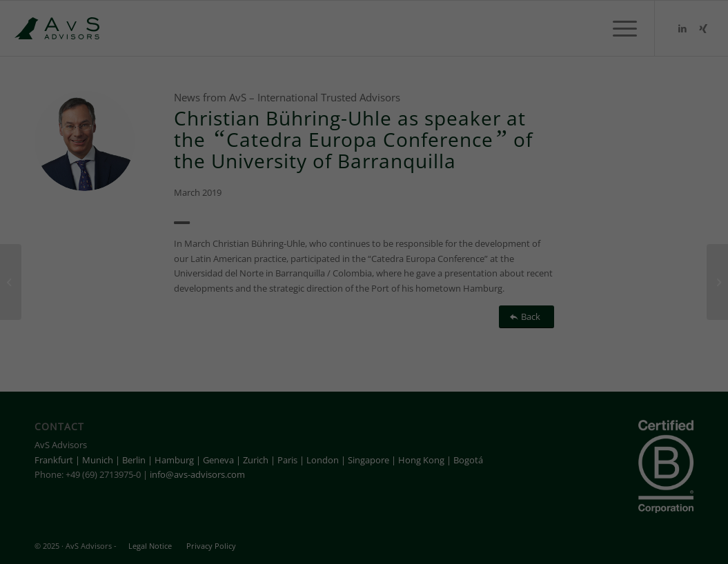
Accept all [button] (637, 395)
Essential (163, 521)
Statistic (300, 521)
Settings (444, 503)
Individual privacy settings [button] (637, 483)
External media (449, 521)
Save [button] (637, 436)
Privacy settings (654, 521)
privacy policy (119, 503)
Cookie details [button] (590, 521)
